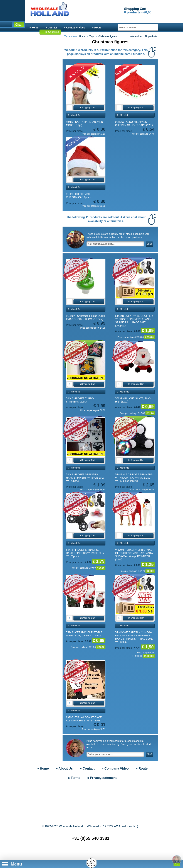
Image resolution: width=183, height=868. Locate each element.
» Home (34, 28)
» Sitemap (92, 854)
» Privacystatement (102, 778)
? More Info (74, 115)
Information (134, 36)
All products (151, 36)
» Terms (74, 778)
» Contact (51, 28)
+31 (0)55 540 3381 (91, 838)
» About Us (64, 768)
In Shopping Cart (85, 108)
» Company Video (75, 28)
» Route (97, 28)
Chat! (19, 25)
